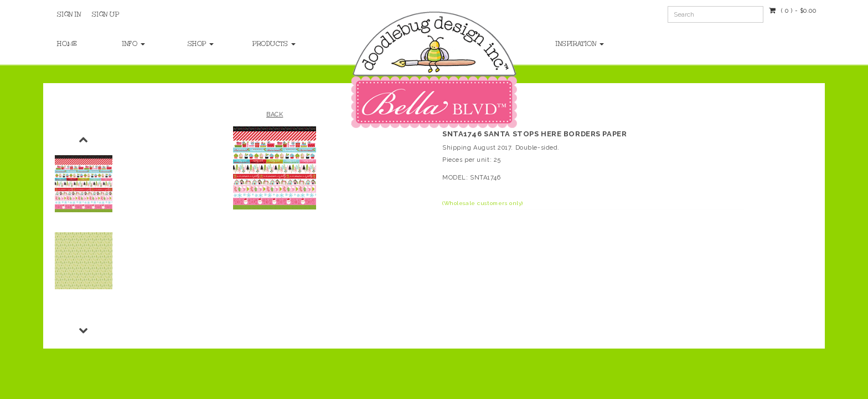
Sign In (69, 14)
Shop (201, 44)
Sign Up (105, 14)
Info (134, 44)
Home (67, 44)
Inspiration (580, 44)
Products (274, 44)
